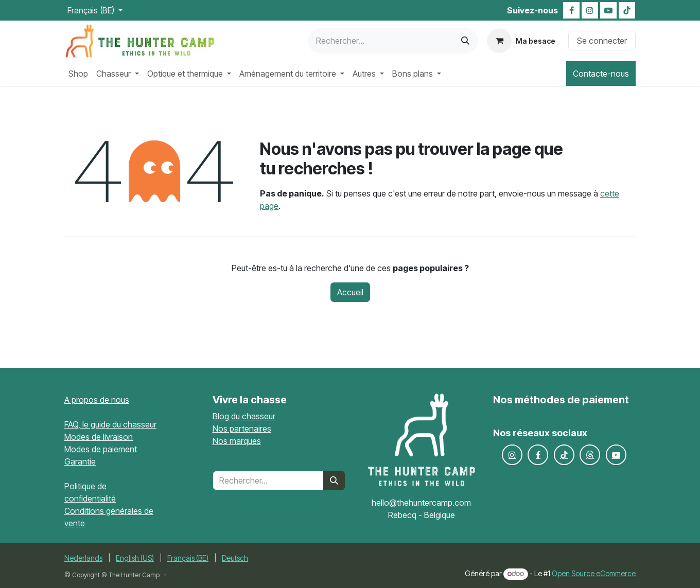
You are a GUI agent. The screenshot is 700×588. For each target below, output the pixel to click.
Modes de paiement (101, 449)
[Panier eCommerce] (521, 41)
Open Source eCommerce (594, 573)
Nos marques (237, 441)
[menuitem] (78, 74)
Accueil (350, 292)
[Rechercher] (465, 41)
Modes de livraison (99, 437)
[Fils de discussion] (590, 455)
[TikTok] (627, 10)
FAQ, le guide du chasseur (110, 424)
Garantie (80, 461)
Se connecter (602, 41)
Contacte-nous (601, 74)
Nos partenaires (242, 429)
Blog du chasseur (244, 416)
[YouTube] (608, 10)
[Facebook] (571, 10)
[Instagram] (590, 10)
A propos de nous (97, 400)
